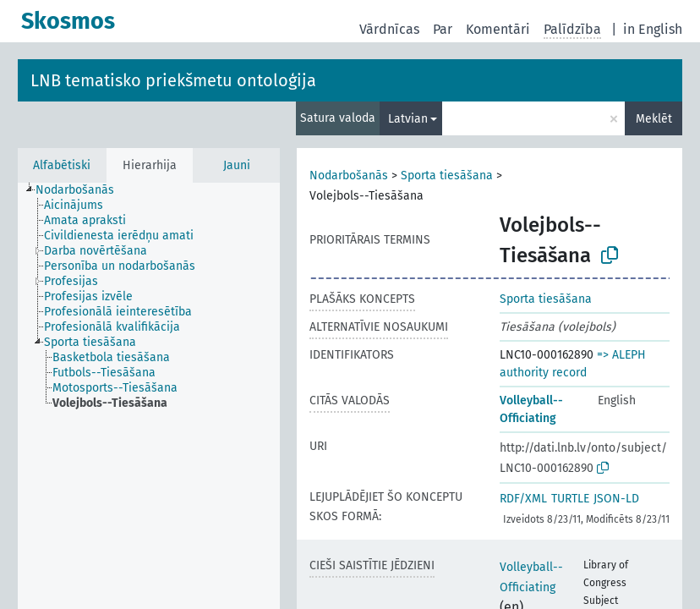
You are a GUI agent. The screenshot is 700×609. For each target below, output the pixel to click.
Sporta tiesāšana (447, 176)
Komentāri (498, 29)
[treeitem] (82, 190)
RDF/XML (523, 499)
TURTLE (570, 499)
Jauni (237, 165)
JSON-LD (616, 499)
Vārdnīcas (389, 29)
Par (443, 29)
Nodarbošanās (349, 176)
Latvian (408, 119)
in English (653, 29)
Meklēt (654, 119)
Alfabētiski (62, 165)
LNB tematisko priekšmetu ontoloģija (173, 80)
